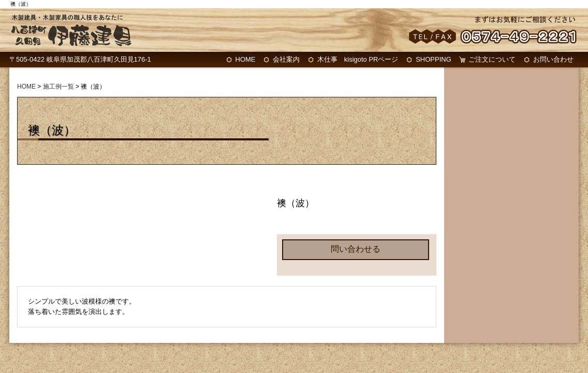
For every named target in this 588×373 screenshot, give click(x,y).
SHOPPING (433, 59)
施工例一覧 (58, 87)
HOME (246, 59)
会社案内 (286, 59)
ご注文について (492, 59)
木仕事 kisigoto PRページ (358, 59)
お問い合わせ (553, 59)
